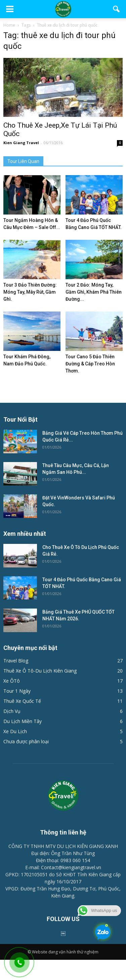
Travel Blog (16, 661)
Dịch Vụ (12, 711)
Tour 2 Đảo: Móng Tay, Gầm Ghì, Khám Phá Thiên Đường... (94, 292)
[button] (117, 9)
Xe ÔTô (12, 681)
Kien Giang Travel (21, 143)
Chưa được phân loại (26, 741)
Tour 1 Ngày (17, 691)
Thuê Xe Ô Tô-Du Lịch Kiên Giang (40, 671)
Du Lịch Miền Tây (23, 721)
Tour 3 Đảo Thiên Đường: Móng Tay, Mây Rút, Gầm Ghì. (30, 292)
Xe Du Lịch (15, 731)
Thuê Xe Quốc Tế (22, 701)
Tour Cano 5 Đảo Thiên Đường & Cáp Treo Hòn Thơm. (90, 364)
